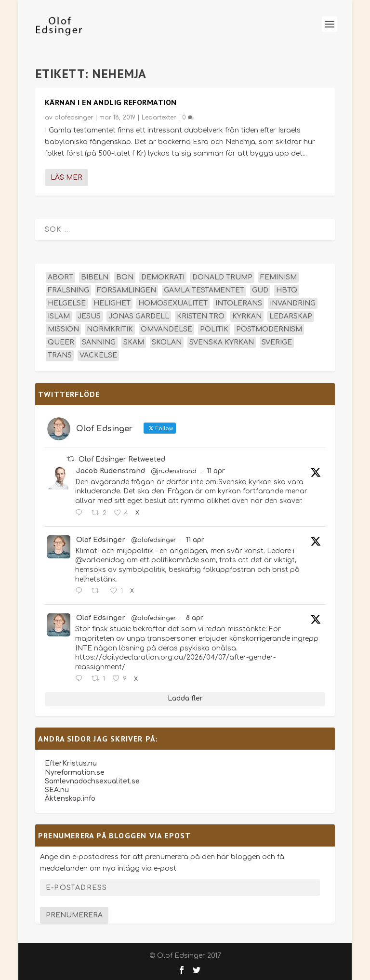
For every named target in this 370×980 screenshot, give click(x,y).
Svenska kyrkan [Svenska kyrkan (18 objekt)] (222, 342)
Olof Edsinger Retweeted (122, 459)
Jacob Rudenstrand (111, 471)
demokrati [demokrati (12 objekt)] (163, 277)
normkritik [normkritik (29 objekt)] (110, 329)
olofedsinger (74, 118)
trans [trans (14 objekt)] (60, 355)
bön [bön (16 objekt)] (125, 277)
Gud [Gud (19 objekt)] (260, 290)
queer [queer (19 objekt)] (61, 342)
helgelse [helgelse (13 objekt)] (67, 303)
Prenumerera (74, 915)
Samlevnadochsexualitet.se (92, 781)
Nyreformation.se (75, 773)
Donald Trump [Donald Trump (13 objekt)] (222, 277)
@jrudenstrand (174, 471)
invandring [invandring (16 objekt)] (293, 303)
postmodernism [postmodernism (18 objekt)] (269, 329)
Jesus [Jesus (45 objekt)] (89, 316)
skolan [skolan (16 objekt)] (167, 342)
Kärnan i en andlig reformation (111, 102)
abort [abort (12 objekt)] (60, 277)
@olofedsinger (153, 540)
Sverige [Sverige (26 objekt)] (277, 342)
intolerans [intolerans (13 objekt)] (239, 303)
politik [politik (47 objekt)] (214, 329)
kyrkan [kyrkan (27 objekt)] (247, 316)
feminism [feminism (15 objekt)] (278, 277)
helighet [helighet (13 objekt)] (112, 303)
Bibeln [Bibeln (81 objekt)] (95, 277)
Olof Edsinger (101, 540)
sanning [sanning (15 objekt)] (99, 342)
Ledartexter (159, 118)
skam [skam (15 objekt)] (134, 342)
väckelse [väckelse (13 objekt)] (98, 355)
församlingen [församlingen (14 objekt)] (126, 290)
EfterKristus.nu (71, 763)
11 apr (216, 471)
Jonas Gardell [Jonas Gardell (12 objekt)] (139, 316)
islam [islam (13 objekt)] (59, 316)
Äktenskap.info (70, 799)
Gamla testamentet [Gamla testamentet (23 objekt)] (204, 290)
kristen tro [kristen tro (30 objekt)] (201, 316)
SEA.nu (57, 790)
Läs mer (66, 178)
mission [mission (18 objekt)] (63, 329)
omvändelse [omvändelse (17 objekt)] (166, 329)
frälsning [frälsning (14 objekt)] (68, 290)
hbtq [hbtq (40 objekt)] (287, 290)
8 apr (195, 618)
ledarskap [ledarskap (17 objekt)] (291, 316)
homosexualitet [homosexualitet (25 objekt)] (173, 303)
